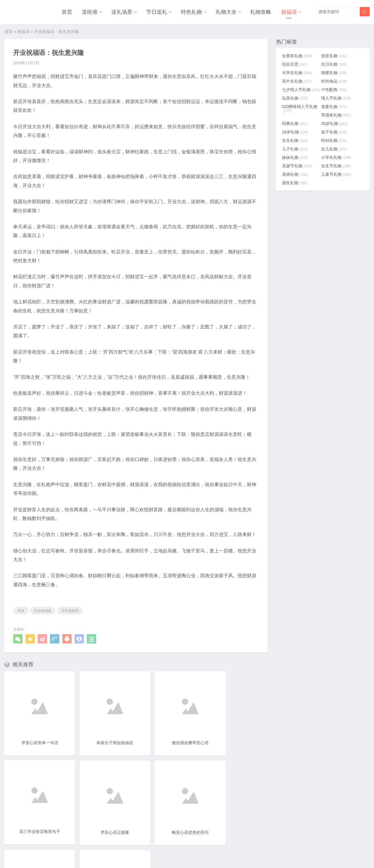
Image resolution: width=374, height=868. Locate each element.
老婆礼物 (336, 106)
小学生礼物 (338, 156)
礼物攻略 (262, 12)
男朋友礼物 (338, 114)
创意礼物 (336, 55)
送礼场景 (125, 12)
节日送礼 (159, 12)
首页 (72, 12)
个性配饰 (336, 89)
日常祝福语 (70, 610)
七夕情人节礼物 (301, 89)
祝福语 (289, 12)
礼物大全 (228, 12)
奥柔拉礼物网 (173, 851)
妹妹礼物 (295, 156)
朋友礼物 (295, 182)
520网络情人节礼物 (300, 108)
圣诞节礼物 (297, 165)
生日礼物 (336, 63)
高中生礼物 (297, 80)
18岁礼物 (295, 131)
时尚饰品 (336, 80)
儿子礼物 (295, 148)
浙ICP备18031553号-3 (207, 851)
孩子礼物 (336, 131)
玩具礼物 (295, 97)
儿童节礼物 (338, 173)
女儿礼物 (336, 148)
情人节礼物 (338, 97)
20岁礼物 (336, 123)
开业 (21, 610)
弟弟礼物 (295, 173)
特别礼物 (336, 140)
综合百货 (295, 63)
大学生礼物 (297, 72)
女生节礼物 (338, 165)
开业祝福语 (43, 610)
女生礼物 (295, 140)
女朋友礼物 (297, 55)
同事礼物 (295, 123)
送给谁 (93, 12)
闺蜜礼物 (336, 72)
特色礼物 (193, 12)
